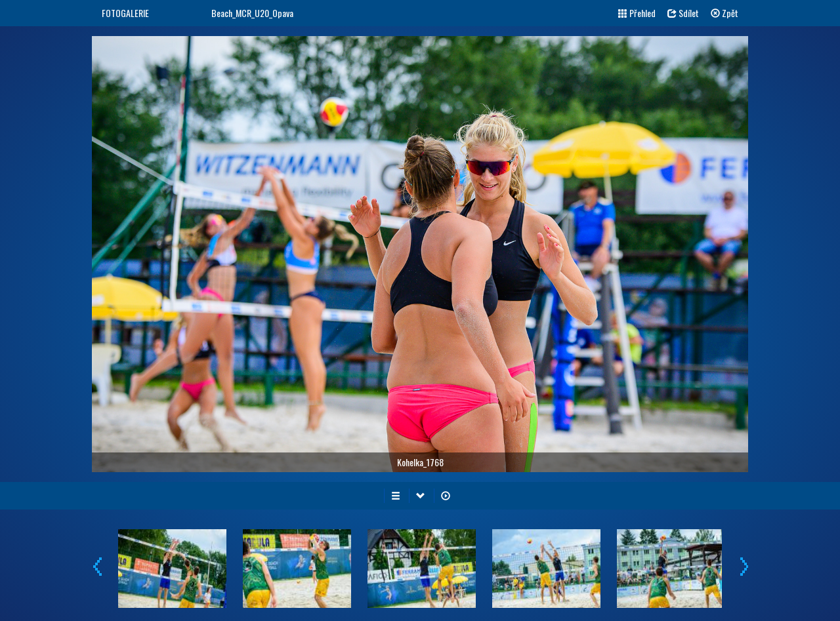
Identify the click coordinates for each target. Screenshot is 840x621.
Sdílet (683, 13)
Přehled (637, 13)
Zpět (724, 13)
